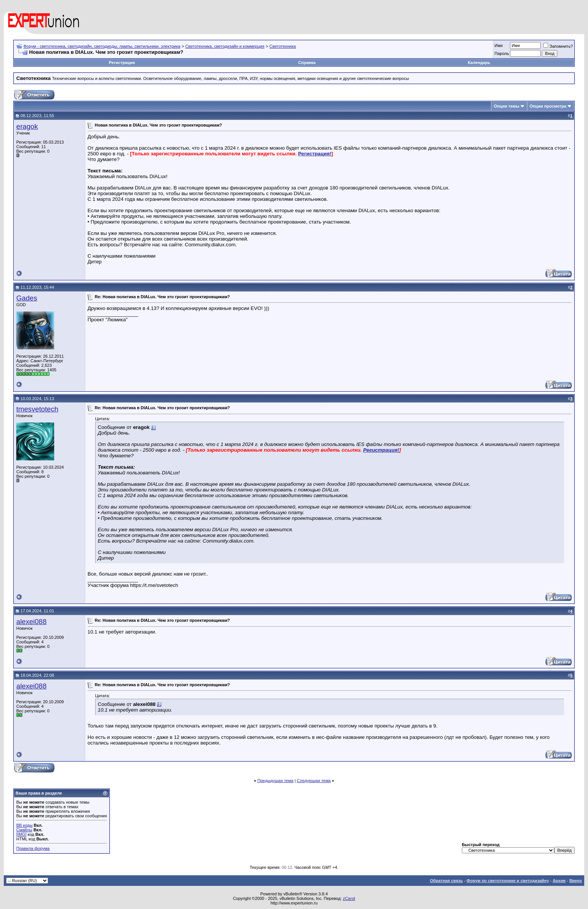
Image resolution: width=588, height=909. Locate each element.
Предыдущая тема (275, 781)
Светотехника (283, 46)
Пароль (502, 53)
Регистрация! (315, 154)
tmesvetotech (37, 409)
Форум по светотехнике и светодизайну (508, 881)
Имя (498, 45)
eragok (27, 126)
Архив (559, 881)
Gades (27, 298)
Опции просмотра (548, 106)
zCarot (349, 898)
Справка (307, 63)
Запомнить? (558, 46)
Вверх (576, 881)
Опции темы (506, 106)
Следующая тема (314, 781)
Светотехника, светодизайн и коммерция (225, 46)
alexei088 (31, 622)
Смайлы (24, 830)
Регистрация (122, 63)
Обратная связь (446, 881)
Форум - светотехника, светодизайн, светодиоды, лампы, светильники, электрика (102, 46)
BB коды (24, 825)
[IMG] (21, 834)
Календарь (479, 63)
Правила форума (33, 848)
